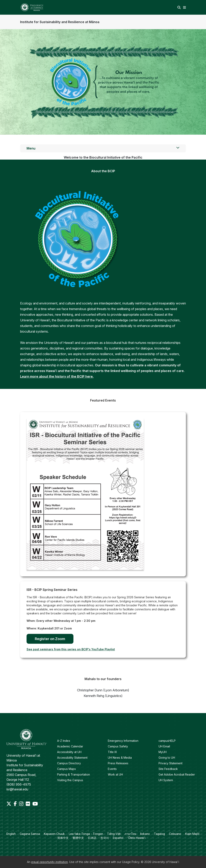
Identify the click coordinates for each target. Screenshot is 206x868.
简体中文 (63, 838)
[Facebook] (16, 804)
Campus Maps (66, 769)
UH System (166, 780)
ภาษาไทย (130, 834)
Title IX (112, 752)
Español (118, 838)
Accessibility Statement (72, 758)
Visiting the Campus (70, 780)
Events (112, 769)
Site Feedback (168, 769)
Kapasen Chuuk (54, 834)
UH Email (164, 746)
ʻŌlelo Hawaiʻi (136, 838)
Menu (103, 148)
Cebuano (175, 834)
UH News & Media (120, 758)
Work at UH (115, 774)
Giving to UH (167, 758)
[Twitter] (9, 804)
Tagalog (159, 834)
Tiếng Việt (114, 834)
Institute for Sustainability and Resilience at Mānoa (60, 22)
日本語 (92, 838)
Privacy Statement (170, 763)
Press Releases (118, 763)
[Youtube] (35, 804)
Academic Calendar (70, 746)
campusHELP (167, 741)
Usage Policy (131, 862)
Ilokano (145, 834)
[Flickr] (28, 804)
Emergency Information (123, 741)
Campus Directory (69, 763)
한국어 (105, 838)
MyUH (163, 752)
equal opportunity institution (49, 862)
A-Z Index (64, 741)
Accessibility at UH (69, 752)
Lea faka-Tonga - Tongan (86, 834)
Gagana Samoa (30, 834)
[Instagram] (22, 804)
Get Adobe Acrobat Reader (177, 774)
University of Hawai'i (165, 862)
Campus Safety (118, 746)
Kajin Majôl (192, 834)
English (11, 834)
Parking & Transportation (74, 774)
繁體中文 (78, 838)
